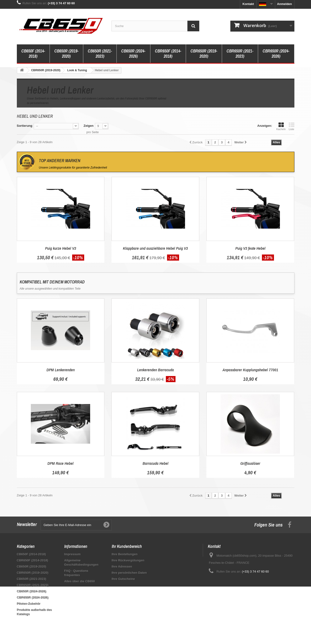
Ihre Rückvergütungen (128, 560)
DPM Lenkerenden (61, 370)
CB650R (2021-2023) (100, 54)
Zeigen (88, 126)
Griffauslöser (250, 463)
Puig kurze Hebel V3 (61, 248)
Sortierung (25, 126)
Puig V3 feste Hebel (250, 248)
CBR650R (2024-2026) (276, 54)
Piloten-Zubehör (29, 604)
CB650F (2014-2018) (33, 54)
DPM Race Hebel (60, 463)
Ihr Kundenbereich (127, 546)
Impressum (72, 554)
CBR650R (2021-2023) (240, 54)
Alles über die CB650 (80, 581)
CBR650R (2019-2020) (204, 54)
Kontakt (248, 4)
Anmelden (285, 4)
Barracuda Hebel (155, 463)
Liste (292, 126)
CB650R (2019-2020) (66, 54)
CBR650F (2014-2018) (168, 54)
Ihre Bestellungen (125, 554)
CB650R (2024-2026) (133, 54)
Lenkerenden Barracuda (155, 370)
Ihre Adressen (122, 566)
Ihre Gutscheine (123, 579)
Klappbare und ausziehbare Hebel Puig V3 (155, 248)
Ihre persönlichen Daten (129, 573)
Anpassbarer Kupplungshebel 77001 (250, 370)
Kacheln (281, 126)
